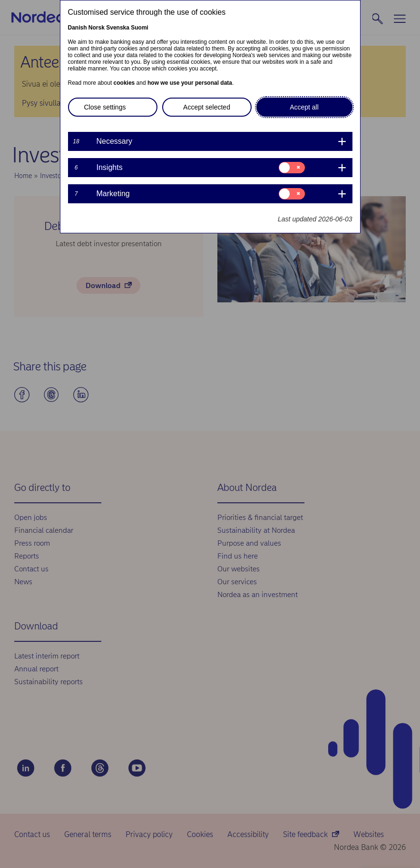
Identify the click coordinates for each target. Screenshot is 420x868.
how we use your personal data (190, 83)
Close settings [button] (105, 107)
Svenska (118, 28)
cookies (124, 83)
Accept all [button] (304, 107)
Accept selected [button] (207, 107)
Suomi (140, 28)
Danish (78, 28)
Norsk (97, 28)
